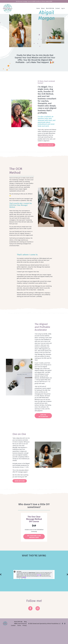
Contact (58, 8)
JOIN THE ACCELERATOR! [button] (43, 426)
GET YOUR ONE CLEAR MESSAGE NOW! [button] (34, 552)
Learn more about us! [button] (47, 145)
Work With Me (50, 8)
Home (38, 8)
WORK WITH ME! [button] (20, 496)
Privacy (25, 641)
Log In (63, 8)
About (43, 8)
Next (67, 590)
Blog (25, 637)
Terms (19, 641)
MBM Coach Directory (20, 639)
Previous (1, 590)
